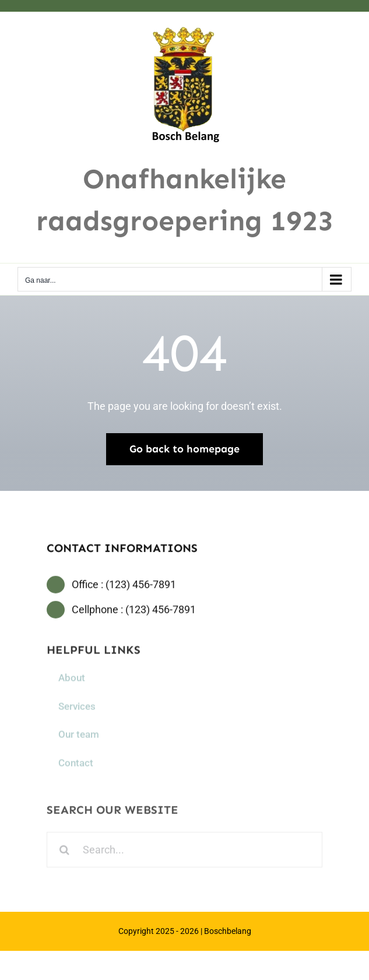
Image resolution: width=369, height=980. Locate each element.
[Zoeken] (64, 851)
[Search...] (184, 851)
